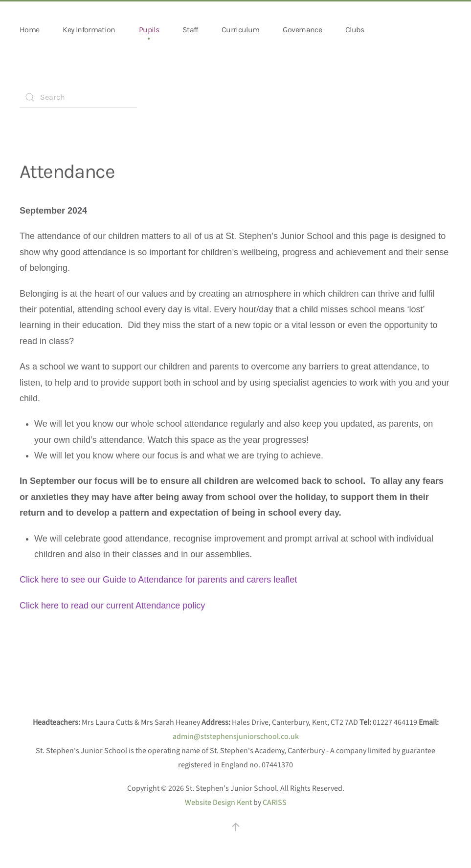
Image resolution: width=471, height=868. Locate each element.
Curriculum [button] (241, 30)
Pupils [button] (149, 30)
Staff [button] (190, 30)
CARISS (275, 803)
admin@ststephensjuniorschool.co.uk (236, 737)
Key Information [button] (89, 30)
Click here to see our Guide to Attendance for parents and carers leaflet (158, 580)
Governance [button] (302, 30)
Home (29, 30)
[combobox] (78, 97)
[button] (236, 827)
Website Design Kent (218, 803)
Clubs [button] (355, 30)
